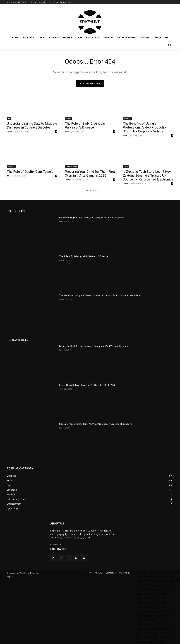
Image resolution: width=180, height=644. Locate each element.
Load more (90, 190)
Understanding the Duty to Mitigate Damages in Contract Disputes (32, 125)
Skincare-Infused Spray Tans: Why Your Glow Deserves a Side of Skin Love (96, 424)
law (9, 118)
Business (127, 118)
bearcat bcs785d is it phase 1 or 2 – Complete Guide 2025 (87, 385)
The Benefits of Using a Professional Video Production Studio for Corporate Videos (145, 127)
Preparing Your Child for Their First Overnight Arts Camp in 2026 (90, 174)
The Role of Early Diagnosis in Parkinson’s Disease (87, 125)
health (68, 118)
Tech (126, 166)
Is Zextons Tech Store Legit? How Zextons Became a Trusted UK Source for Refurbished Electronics (148, 176)
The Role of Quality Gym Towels (30, 172)
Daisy (9, 132)
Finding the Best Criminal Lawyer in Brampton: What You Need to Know (94, 346)
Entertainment (71, 166)
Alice (67, 132)
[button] (170, 45)
